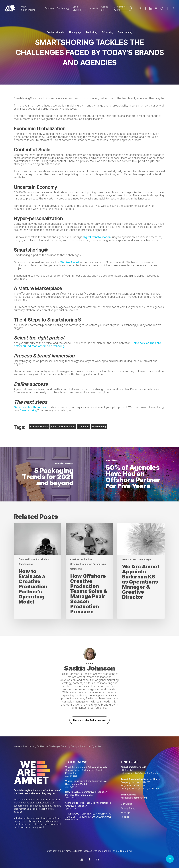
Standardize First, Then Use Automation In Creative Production (88, 804)
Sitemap (125, 813)
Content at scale (56, 32)
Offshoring (108, 32)
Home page (75, 32)
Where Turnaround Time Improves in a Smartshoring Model (86, 783)
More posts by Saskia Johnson (89, 720)
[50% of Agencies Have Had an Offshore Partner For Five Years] (134, 474)
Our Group (126, 804)
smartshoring (99, 427)
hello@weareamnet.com (134, 798)
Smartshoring (125, 32)
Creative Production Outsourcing (88, 564)
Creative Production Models (34, 559)
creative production (81, 559)
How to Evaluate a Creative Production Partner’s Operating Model (86, 793)
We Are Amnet (70, 262)
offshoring (83, 427)
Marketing (92, 32)
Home (17, 746)
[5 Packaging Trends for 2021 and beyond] (45, 474)
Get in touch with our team (31, 407)
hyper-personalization (63, 427)
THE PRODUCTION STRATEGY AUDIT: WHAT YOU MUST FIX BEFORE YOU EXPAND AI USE (89, 815)
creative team (130, 559)
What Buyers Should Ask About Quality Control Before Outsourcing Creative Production (86, 770)
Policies (125, 817)
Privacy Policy (128, 808)
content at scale (39, 427)
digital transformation (97, 237)
